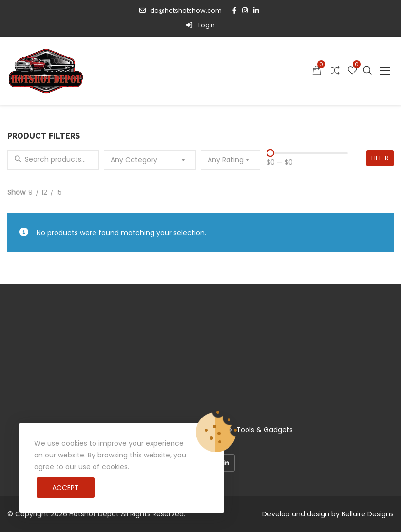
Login (200, 25)
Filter (380, 158)
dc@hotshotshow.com (180, 10)
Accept (66, 488)
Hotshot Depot (94, 514)
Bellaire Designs (368, 514)
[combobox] (150, 160)
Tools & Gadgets (265, 430)
